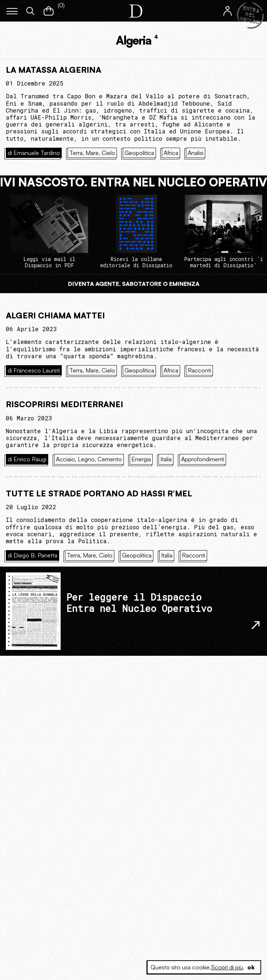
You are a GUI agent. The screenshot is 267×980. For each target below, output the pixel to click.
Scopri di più (227, 967)
